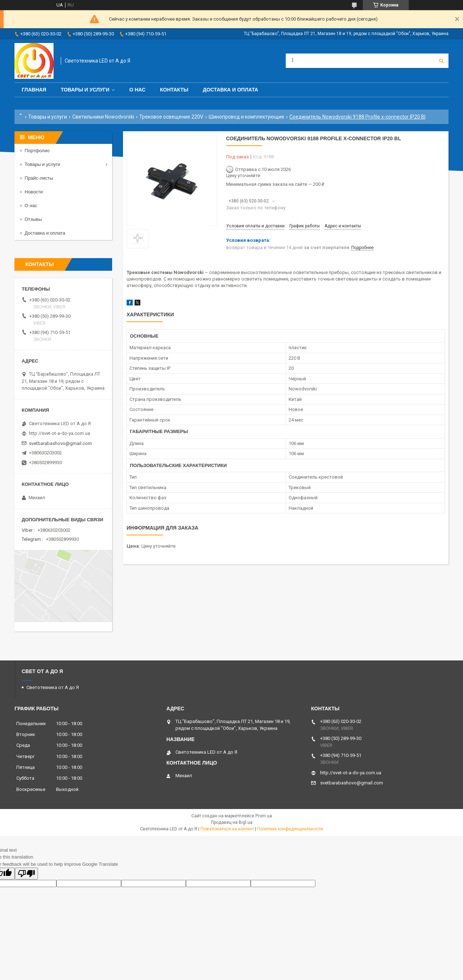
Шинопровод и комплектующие (247, 117)
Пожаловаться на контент (227, 829)
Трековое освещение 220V (171, 117)
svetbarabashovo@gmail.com (60, 443)
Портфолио (37, 151)
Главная (34, 90)
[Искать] (441, 61)
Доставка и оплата (231, 90)
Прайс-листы (39, 178)
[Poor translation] (26, 874)
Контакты (174, 90)
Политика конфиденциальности (290, 829)
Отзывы (33, 219)
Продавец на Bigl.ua (232, 822)
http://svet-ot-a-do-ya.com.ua (60, 433)
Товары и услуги (85, 90)
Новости (34, 192)
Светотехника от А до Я (53, 687)
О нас (137, 90)
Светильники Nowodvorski (103, 117)
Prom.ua (264, 816)
